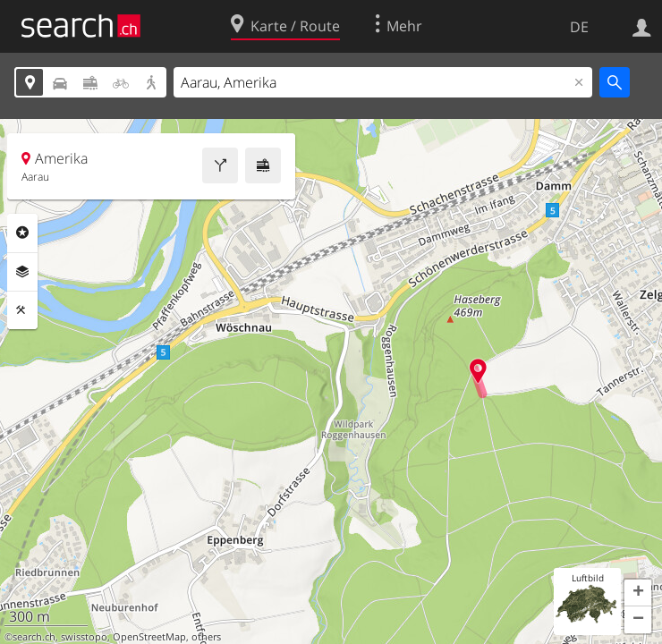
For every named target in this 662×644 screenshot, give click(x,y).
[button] (638, 593)
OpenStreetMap (149, 637)
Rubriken (22, 233)
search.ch (34, 637)
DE (579, 27)
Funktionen (22, 310)
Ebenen (22, 272)
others (206, 637)
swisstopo (84, 637)
